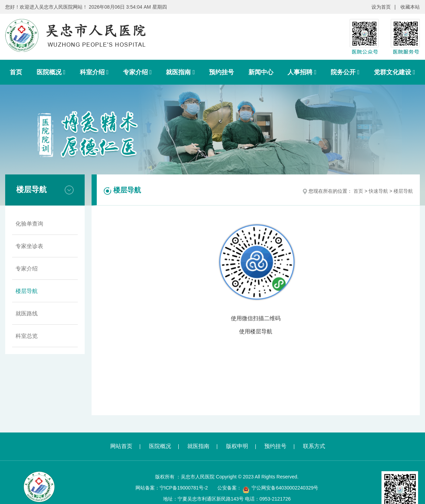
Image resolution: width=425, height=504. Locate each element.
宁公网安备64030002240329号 (285, 488)
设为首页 (381, 7)
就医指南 (180, 72)
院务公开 (345, 72)
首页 (16, 72)
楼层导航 (27, 291)
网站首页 (121, 446)
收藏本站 (410, 7)
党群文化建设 (395, 72)
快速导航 (378, 191)
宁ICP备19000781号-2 (184, 488)
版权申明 (237, 446)
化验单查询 (29, 224)
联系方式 (314, 446)
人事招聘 (302, 72)
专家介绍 (138, 72)
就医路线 (27, 313)
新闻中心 (261, 72)
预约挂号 (221, 72)
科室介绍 (94, 72)
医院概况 (51, 72)
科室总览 (27, 336)
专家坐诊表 (29, 246)
